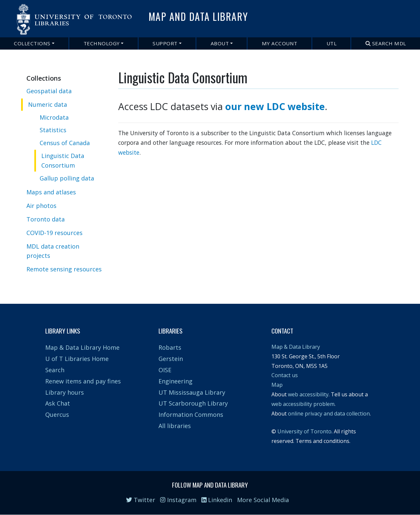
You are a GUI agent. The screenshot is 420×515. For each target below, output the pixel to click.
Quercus (57, 415)
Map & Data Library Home (82, 347)
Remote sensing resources (64, 269)
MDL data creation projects (53, 251)
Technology (102, 43)
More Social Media (263, 500)
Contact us (285, 375)
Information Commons (191, 415)
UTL (332, 43)
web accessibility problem (303, 404)
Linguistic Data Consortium (63, 160)
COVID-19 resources (54, 233)
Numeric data (48, 104)
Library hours (65, 392)
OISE (165, 370)
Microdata (54, 117)
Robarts (170, 347)
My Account (280, 43)
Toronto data (46, 219)
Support (165, 43)
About (220, 43)
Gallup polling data (67, 178)
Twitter (141, 500)
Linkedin (217, 500)
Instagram (178, 500)
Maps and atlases (51, 192)
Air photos (41, 206)
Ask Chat (58, 403)
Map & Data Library (296, 347)
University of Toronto (304, 431)
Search (55, 370)
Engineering (175, 381)
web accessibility (308, 394)
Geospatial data (49, 91)
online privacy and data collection (329, 414)
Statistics (53, 130)
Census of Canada (65, 143)
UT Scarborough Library (193, 403)
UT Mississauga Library (192, 392)
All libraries (175, 426)
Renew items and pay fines (83, 381)
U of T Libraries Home (77, 359)
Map (277, 385)
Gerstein (171, 359)
